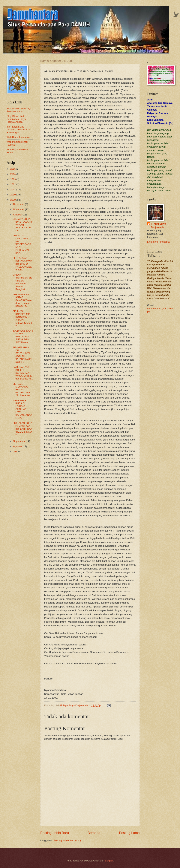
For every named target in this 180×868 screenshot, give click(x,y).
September (19, 441)
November (19, 209)
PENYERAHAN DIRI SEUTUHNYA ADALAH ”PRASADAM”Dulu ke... (22, 355)
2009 (13, 200)
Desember (19, 204)
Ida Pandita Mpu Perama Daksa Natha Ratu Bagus (18, 130)
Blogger (109, 861)
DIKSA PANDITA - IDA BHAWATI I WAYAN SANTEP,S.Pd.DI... (22, 225)
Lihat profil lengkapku (159, 242)
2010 (13, 195)
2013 (13, 179)
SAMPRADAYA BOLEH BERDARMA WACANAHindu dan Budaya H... (23, 373)
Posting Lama (129, 833)
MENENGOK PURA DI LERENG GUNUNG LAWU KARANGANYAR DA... (22, 409)
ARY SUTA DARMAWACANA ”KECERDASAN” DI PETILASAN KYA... (22, 244)
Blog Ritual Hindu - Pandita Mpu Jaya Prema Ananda (17, 119)
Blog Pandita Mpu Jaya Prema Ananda (19, 110)
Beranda (94, 833)
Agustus (18, 446)
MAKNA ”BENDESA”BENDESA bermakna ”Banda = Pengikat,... (22, 282)
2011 (13, 190)
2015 (13, 169)
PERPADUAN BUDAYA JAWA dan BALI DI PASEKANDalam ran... (22, 264)
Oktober (18, 215)
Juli (15, 452)
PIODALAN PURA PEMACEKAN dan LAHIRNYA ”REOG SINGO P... (22, 429)
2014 (13, 174)
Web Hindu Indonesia (18, 137)
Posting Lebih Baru (55, 833)
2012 (13, 184)
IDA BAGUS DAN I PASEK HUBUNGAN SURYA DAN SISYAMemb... (23, 337)
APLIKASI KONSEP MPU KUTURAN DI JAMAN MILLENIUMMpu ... (22, 318)
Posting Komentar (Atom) (67, 840)
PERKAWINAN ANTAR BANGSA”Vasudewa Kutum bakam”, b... (22, 300)
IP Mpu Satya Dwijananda (158, 225)
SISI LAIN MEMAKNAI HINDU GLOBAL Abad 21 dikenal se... (22, 390)
